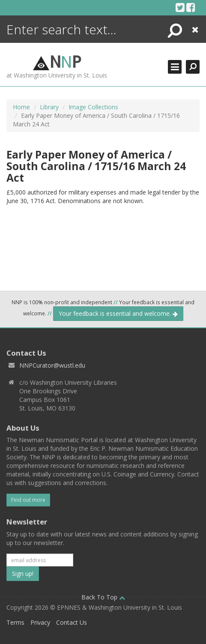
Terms (15, 622)
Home (21, 107)
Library (49, 107)
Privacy (40, 622)
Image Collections (93, 107)
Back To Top (103, 597)
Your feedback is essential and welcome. (118, 313)
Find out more (28, 500)
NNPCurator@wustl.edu (52, 365)
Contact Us (72, 622)
